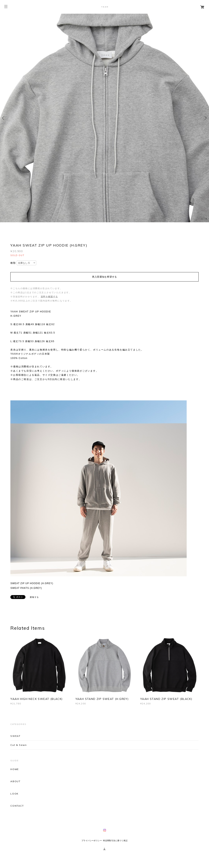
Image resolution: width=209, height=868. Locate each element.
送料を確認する (49, 297)
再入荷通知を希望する (104, 277)
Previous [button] (4, 118)
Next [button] (205, 118)
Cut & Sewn (19, 745)
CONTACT (17, 806)
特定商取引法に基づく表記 (115, 841)
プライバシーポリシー (92, 841)
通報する (34, 597)
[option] (104, 118)
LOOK (14, 794)
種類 (13, 263)
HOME (14, 769)
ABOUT (15, 781)
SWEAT (15, 736)
